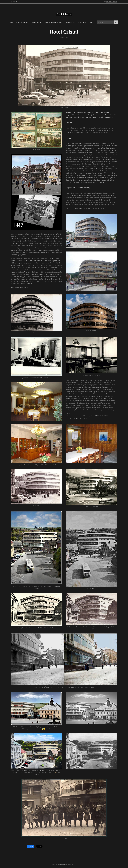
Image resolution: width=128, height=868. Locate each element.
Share (31, 846)
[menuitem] (13, 22)
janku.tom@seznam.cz (111, 2)
